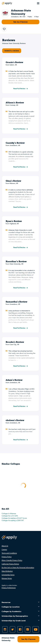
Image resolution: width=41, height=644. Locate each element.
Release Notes (7, 578)
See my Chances (21, 22)
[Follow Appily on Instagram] (5, 629)
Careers (4, 549)
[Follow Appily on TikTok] (28, 629)
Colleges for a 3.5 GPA (10, 516)
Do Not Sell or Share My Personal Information (18, 568)
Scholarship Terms (8, 575)
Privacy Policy (7, 557)
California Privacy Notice (10, 564)
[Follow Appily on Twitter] (13, 629)
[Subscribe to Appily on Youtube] (36, 629)
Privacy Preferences (9, 588)
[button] (4, 29)
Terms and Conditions (9, 553)
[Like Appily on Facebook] (20, 629)
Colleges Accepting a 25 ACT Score (14, 518)
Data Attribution (7, 571)
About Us (5, 546)
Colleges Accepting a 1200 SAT (13, 520)
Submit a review (12, 51)
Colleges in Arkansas (9, 514)
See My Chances (28, 639)
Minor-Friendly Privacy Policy (12, 560)
